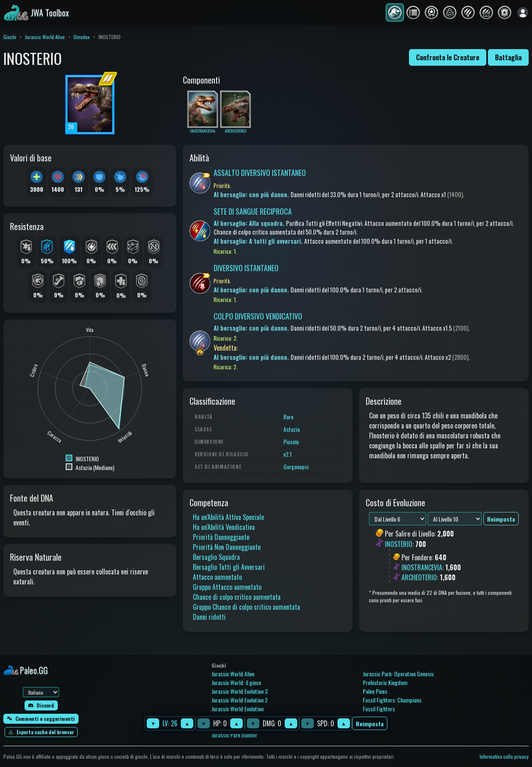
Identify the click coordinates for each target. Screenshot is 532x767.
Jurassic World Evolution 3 (240, 691)
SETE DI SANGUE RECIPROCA (253, 211)
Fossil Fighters (379, 709)
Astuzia (292, 429)
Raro (288, 417)
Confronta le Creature (448, 57)
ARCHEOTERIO (419, 577)
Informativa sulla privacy (504, 756)
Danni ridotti (209, 617)
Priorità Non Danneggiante (227, 547)
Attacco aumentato (217, 577)
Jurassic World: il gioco (236, 682)
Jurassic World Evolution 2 (240, 700)
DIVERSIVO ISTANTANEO (246, 268)
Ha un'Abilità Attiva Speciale (228, 517)
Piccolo (291, 442)
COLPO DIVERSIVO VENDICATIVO (258, 316)
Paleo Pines (375, 691)
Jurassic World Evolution (238, 709)
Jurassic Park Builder (234, 735)
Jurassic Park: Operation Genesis (398, 674)
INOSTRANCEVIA (422, 567)
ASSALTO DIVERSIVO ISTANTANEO (260, 173)
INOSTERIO (399, 544)
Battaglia (508, 57)
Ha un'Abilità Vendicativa (224, 527)
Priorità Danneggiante (221, 537)
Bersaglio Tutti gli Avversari (229, 567)
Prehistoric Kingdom (385, 682)
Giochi (10, 37)
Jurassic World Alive (45, 37)
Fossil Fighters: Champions (392, 700)
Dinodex (82, 37)
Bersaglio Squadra (216, 557)
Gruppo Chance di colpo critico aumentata (246, 607)
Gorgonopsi (296, 466)
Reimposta (370, 724)
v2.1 (288, 454)
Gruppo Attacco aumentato (227, 587)
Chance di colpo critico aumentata (237, 597)
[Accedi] (523, 12)
